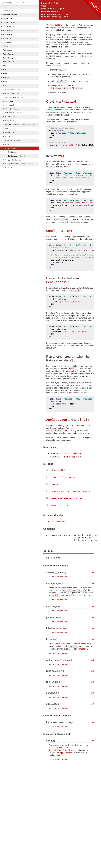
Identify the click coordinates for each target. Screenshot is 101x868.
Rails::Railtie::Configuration (69, 456)
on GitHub (64, 576)
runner (79, 498)
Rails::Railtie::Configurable (71, 453)
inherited (77, 491)
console (73, 477)
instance (86, 491)
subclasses (64, 505)
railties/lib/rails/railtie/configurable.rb (54, 14)
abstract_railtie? (58, 470)
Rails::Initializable (58, 521)
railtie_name (56, 498)
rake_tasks (69, 498)
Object (61, 9)
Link (93, 572)
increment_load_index (61, 491)
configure (63, 477)
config (54, 477)
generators (56, 484)
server (54, 505)
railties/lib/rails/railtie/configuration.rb (55, 17)
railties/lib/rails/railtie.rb (50, 12)
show (57, 576)
